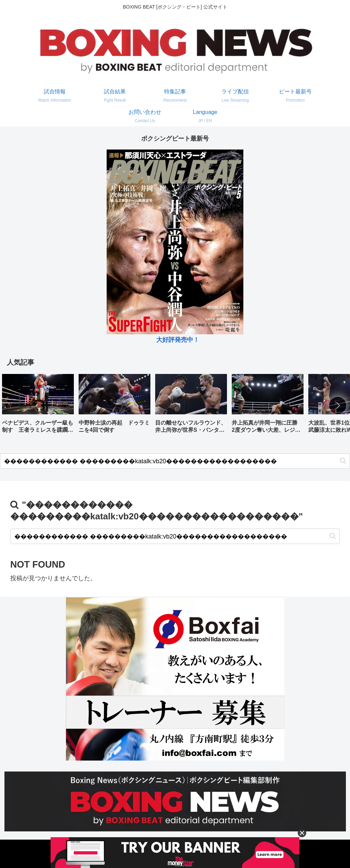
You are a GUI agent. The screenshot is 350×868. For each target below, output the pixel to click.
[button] (338, 405)
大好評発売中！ (178, 340)
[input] (175, 461)
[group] (38, 406)
